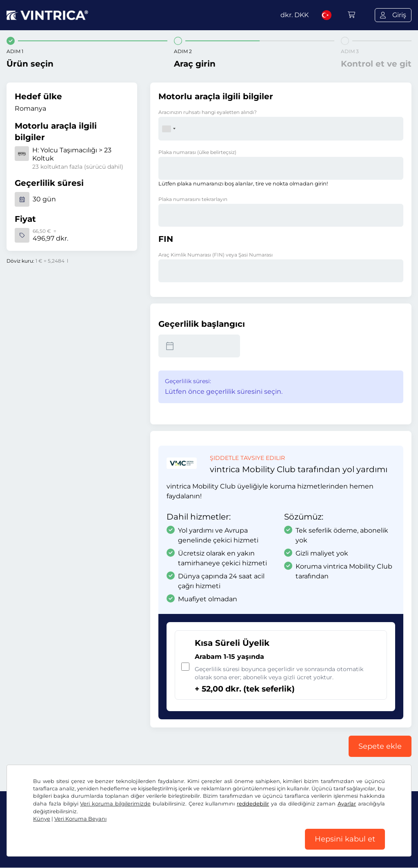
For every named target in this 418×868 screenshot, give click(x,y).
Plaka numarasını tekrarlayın (193, 199)
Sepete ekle (380, 746)
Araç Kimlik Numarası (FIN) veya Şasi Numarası (216, 255)
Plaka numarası (197, 152)
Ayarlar (347, 803)
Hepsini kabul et (345, 839)
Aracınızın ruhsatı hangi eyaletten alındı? (208, 112)
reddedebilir (253, 803)
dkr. (295, 15)
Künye (42, 818)
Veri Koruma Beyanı (80, 818)
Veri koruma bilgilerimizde (115, 803)
